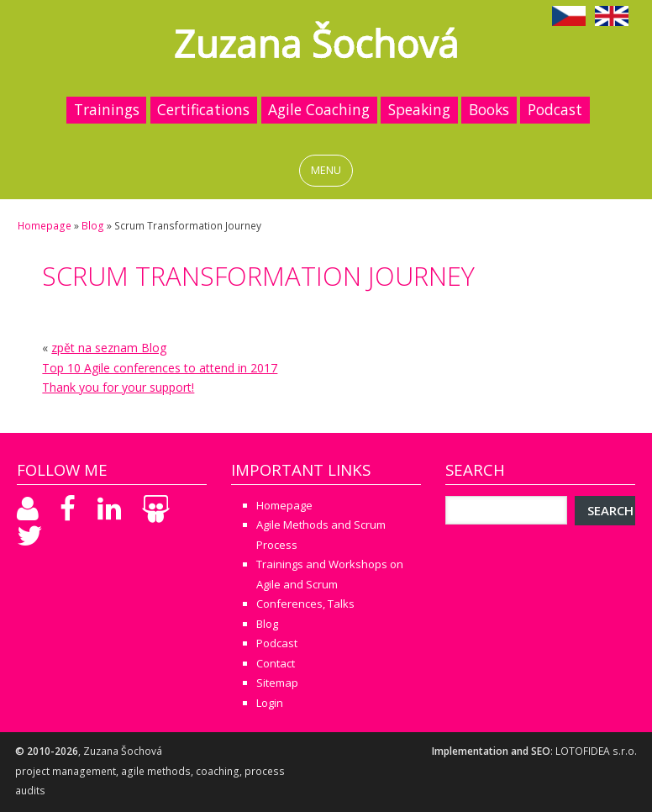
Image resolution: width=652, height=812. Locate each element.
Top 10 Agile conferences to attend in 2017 (160, 368)
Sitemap (277, 683)
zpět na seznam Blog (109, 348)
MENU (326, 170)
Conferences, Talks (305, 604)
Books (489, 109)
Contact (276, 663)
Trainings (107, 109)
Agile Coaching (319, 109)
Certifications (203, 109)
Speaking (419, 109)
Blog (93, 226)
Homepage (45, 226)
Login (270, 703)
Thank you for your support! (118, 387)
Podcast (555, 109)
